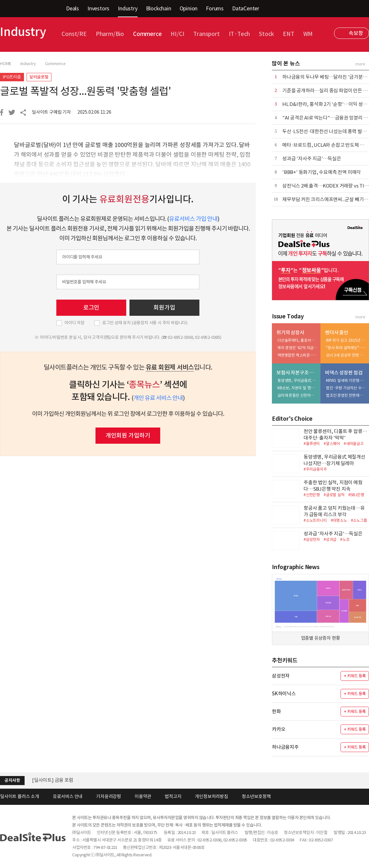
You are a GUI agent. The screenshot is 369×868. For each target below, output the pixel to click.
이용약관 (143, 796)
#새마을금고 (354, 444)
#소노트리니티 (315, 520)
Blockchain (159, 8)
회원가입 (164, 308)
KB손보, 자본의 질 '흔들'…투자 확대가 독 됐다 (297, 388)
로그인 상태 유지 (145, 323)
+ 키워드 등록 (355, 676)
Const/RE (74, 34)
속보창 (356, 33)
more (360, 64)
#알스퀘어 (332, 444)
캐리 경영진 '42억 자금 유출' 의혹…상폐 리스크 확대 (297, 348)
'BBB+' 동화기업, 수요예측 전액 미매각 (322, 172)
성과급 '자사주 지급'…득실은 (312, 159)
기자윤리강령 (109, 796)
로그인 (91, 308)
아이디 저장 (74, 323)
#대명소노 (339, 520)
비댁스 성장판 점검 (344, 373)
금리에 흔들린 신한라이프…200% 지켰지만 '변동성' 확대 (297, 395)
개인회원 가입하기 (128, 435)
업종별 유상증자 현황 (321, 638)
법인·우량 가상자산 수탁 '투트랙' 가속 (346, 388)
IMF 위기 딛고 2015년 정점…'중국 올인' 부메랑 (346, 340)
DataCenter (246, 8)
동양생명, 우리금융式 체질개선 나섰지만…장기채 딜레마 (297, 380)
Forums (215, 8)
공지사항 (12, 780)
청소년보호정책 (256, 796)
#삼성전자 (312, 539)
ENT (288, 34)
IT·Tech (240, 34)
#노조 (345, 539)
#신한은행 (312, 495)
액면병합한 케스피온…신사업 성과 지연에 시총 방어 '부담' (297, 355)
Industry (128, 8)
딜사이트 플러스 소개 (20, 796)
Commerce (147, 34)
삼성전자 (281, 676)
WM (308, 34)
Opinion (189, 8)
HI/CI (177, 34)
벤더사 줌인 (337, 332)
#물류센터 (312, 444)
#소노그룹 (359, 520)
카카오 (279, 729)
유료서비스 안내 (68, 796)
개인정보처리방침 (211, 796)
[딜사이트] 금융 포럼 (53, 780)
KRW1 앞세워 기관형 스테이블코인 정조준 (346, 380)
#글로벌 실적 (334, 495)
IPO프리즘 (12, 77)
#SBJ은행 (356, 495)
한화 (276, 711)
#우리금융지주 (315, 469)
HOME (6, 64)
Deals (73, 8)
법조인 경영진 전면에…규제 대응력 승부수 (346, 395)
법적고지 (173, 796)
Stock (266, 34)
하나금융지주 (285, 747)
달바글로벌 (39, 77)
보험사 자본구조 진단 (297, 373)
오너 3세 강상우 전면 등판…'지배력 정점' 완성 (346, 355)
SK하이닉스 (284, 694)
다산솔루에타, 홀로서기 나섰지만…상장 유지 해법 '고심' (297, 340)
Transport (206, 34)
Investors (98, 8)
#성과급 (330, 539)
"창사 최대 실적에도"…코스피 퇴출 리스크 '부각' (346, 348)
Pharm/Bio (110, 34)
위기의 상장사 (290, 332)
